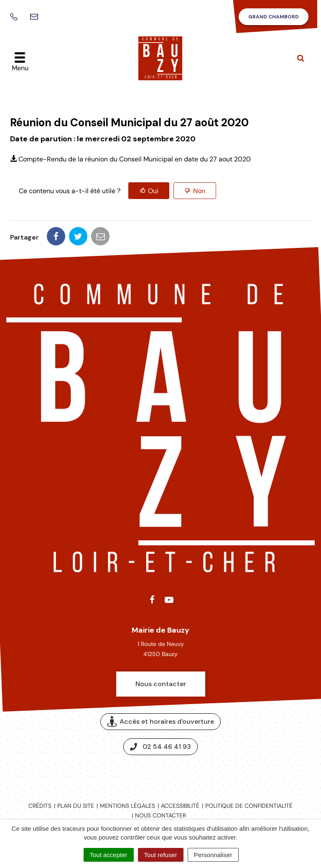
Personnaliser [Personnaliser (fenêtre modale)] (213, 855)
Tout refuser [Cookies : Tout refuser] (161, 855)
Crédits (40, 806)
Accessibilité (180, 806)
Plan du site (76, 806)
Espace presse (161, 775)
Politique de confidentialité (249, 806)
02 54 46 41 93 (160, 747)
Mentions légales (127, 806)
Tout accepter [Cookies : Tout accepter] (109, 855)
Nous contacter (161, 684)
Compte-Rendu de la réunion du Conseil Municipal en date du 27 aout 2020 (130, 159)
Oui (153, 191)
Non (199, 191)
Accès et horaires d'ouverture (160, 722)
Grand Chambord (274, 17)
